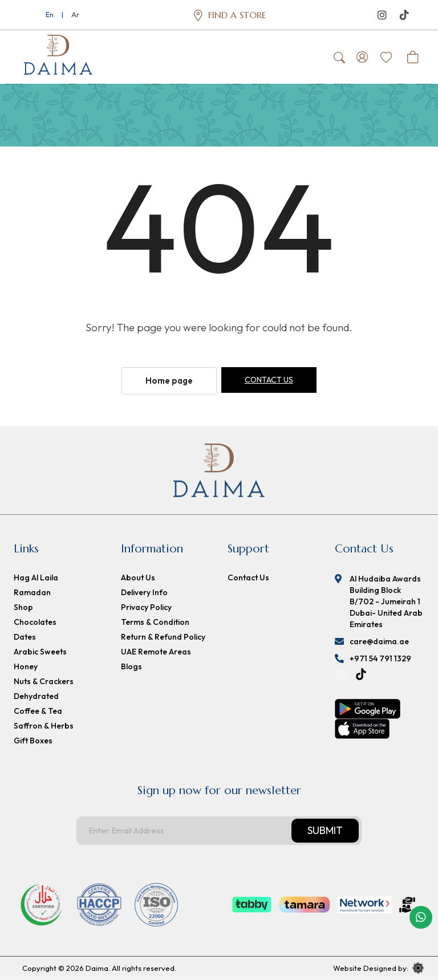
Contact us (269, 380)
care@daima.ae (379, 642)
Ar (75, 14)
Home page (169, 381)
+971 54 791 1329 (380, 659)
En (50, 14)
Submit (325, 831)
